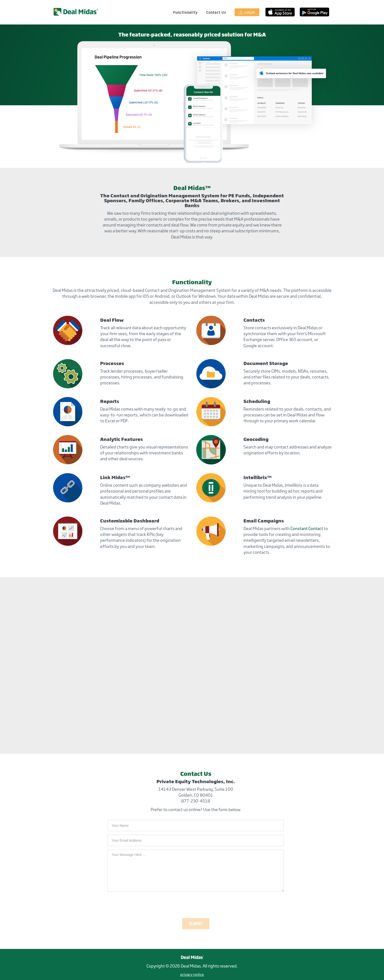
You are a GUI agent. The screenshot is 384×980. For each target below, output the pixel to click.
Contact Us (216, 12)
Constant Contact (307, 528)
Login (247, 12)
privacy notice (192, 974)
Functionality (185, 12)
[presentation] (145, 905)
